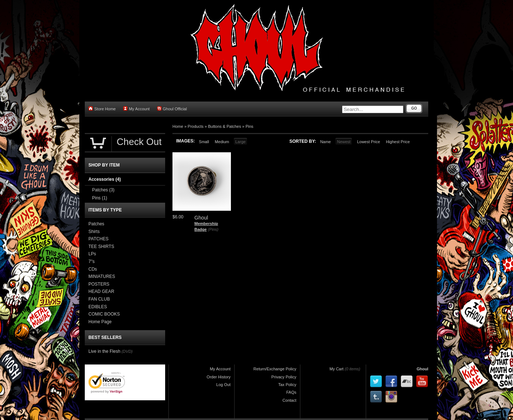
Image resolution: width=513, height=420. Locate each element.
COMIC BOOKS (104, 314)
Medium (222, 142)
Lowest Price (368, 142)
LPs (92, 254)
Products (196, 126)
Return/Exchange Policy (275, 369)
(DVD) (127, 351)
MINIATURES (102, 276)
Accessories (105, 179)
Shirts (94, 232)
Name (325, 142)
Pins (249, 126)
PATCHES (98, 239)
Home (178, 126)
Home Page (100, 322)
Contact (289, 400)
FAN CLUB (99, 299)
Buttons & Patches (225, 126)
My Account (136, 109)
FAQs (291, 392)
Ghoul (422, 369)
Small (204, 142)
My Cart (337, 369)
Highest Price (398, 142)
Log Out (223, 385)
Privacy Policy (284, 377)
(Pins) (213, 229)
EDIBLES (98, 307)
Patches (103, 190)
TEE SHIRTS (101, 247)
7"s (92, 261)
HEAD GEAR (101, 291)
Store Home (102, 109)
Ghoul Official (172, 109)
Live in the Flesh (104, 351)
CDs (93, 269)
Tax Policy (287, 385)
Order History (219, 377)
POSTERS (99, 284)
